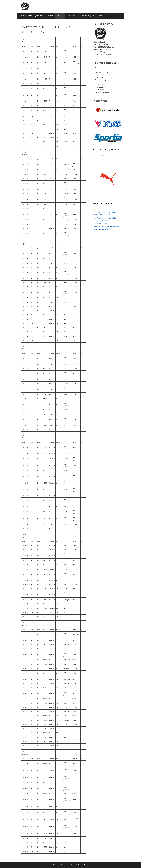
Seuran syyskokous (100, 230)
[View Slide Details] (108, 110)
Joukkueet (41, 16)
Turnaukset (73, 16)
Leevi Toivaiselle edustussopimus (106, 209)
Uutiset (51, 16)
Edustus (100, 16)
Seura (61, 16)
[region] (108, 110)
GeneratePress (83, 865)
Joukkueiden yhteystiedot (104, 52)
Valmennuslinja (88, 16)
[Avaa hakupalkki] (120, 16)
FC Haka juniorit (26, 16)
